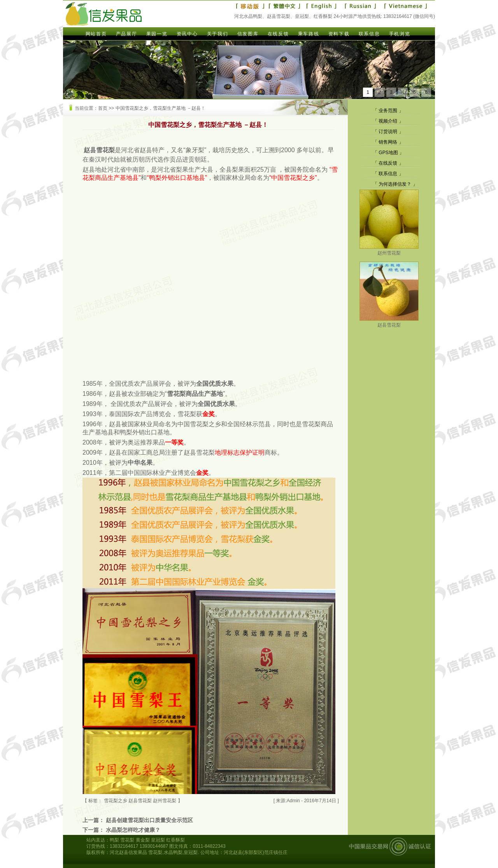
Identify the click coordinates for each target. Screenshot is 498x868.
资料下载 (339, 34)
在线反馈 (278, 34)
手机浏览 (400, 34)
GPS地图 (388, 153)
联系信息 (369, 34)
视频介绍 (388, 121)
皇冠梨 (158, 840)
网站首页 (96, 34)
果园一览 (157, 34)
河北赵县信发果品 (128, 852)
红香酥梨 (175, 840)
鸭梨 (114, 840)
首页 (103, 108)
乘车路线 (309, 34)
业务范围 (388, 111)
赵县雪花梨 (389, 322)
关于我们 (217, 34)
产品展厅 (126, 34)
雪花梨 (127, 840)
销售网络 (388, 142)
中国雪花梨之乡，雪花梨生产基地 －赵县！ (160, 108)
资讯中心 (187, 34)
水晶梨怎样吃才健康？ (133, 830)
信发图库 (248, 34)
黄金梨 (143, 840)
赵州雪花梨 (389, 250)
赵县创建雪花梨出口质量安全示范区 (149, 820)
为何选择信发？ (395, 184)
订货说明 (388, 132)
